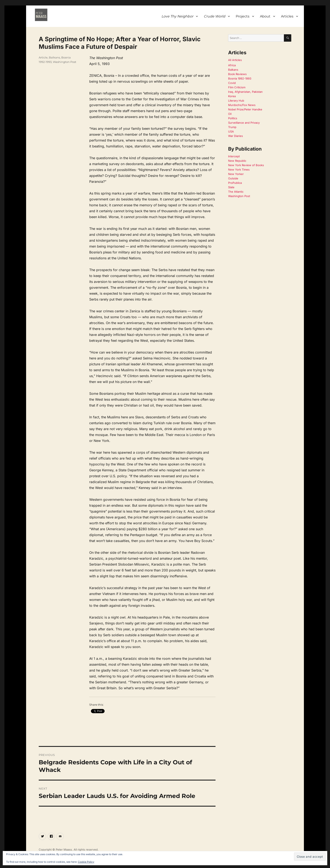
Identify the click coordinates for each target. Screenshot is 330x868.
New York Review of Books (246, 165)
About (265, 16)
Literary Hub (236, 101)
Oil (230, 114)
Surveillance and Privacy (244, 123)
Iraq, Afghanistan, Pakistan (245, 92)
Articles (287, 16)
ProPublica (235, 183)
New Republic (237, 161)
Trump (232, 127)
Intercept (234, 156)
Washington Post (65, 62)
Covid (232, 83)
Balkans (54, 57)
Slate (231, 187)
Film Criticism (237, 87)
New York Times (239, 170)
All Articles (235, 60)
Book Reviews (237, 74)
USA (231, 131)
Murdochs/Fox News (242, 105)
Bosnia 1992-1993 (240, 78)
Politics (233, 118)
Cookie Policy (86, 862)
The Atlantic (236, 192)
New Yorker (236, 174)
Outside (233, 178)
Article (43, 57)
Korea (232, 96)
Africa (232, 65)
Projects (243, 16)
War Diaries (236, 136)
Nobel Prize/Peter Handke (245, 109)
